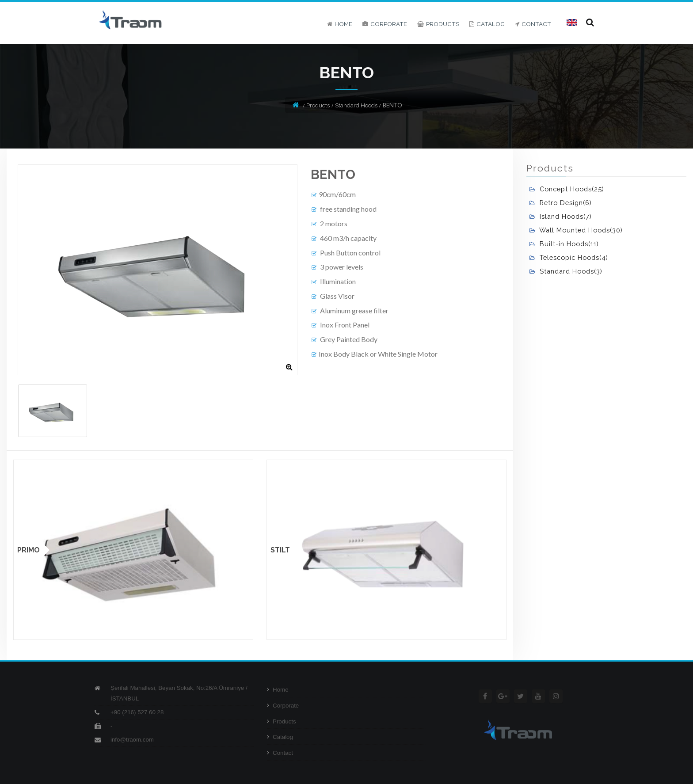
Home (278, 690)
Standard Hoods (356, 105)
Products (318, 105)
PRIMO (29, 550)
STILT (280, 550)
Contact (280, 753)
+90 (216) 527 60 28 (137, 712)
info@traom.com (132, 740)
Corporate (283, 706)
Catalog (280, 737)
